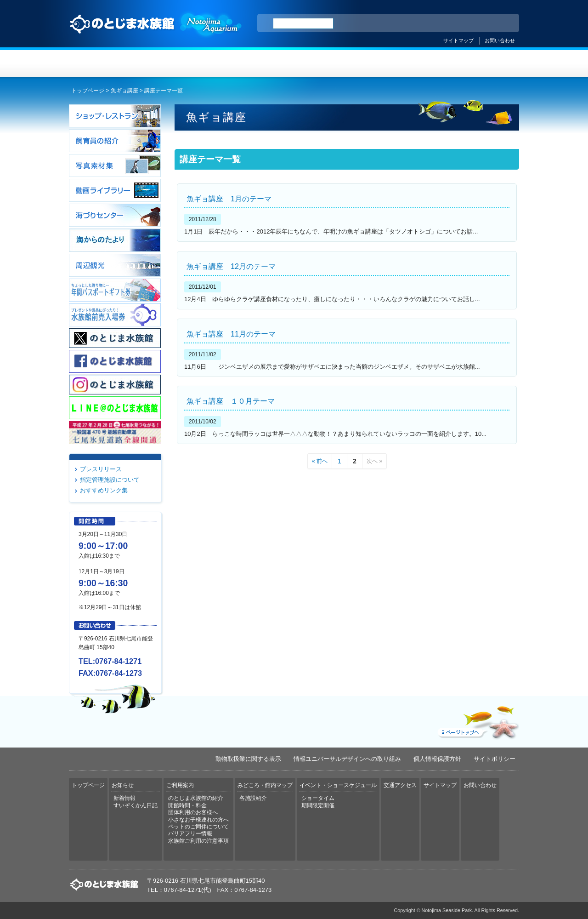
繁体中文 (480, 23)
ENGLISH (432, 23)
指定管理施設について (110, 480)
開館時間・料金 (187, 805)
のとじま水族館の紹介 (196, 798)
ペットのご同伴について (198, 827)
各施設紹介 (253, 798)
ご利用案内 (257, 64)
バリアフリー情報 (190, 833)
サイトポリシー (495, 759)
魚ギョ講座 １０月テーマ (231, 401)
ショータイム (318, 798)
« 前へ (320, 461)
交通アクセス (481, 64)
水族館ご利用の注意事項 (198, 841)
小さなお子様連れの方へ (198, 820)
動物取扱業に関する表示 (248, 759)
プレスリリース (101, 469)
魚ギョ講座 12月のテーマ (231, 266)
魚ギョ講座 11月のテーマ (231, 334)
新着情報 (124, 798)
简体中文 (456, 23)
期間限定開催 (318, 805)
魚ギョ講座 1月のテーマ (229, 199)
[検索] (303, 23)
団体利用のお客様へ (193, 812)
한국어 (502, 23)
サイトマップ (458, 40)
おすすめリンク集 (104, 490)
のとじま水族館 (156, 33)
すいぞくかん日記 (136, 805)
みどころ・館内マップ (331, 64)
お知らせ (182, 64)
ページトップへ (477, 720)
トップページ (107, 64)
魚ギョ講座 (124, 91)
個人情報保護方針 (437, 759)
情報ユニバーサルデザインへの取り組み (347, 759)
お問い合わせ (500, 40)
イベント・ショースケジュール (406, 64)
